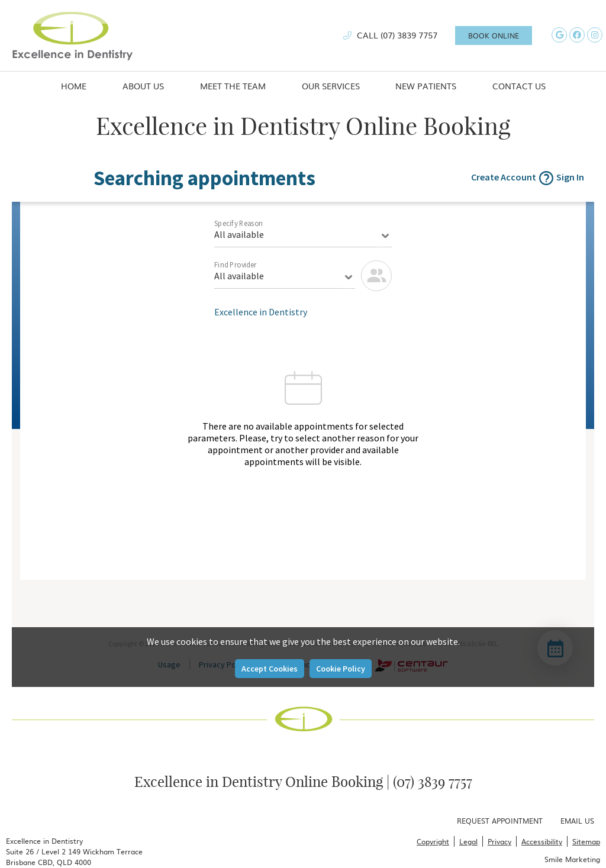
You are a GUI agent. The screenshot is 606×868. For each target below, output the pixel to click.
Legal (468, 841)
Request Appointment (500, 821)
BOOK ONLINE (494, 36)
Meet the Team (233, 86)
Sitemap (586, 841)
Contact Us (519, 86)
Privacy (499, 841)
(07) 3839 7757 (409, 35)
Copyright (433, 841)
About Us (143, 86)
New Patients (426, 86)
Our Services (331, 86)
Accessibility (542, 841)
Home (74, 86)
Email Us (577, 821)
